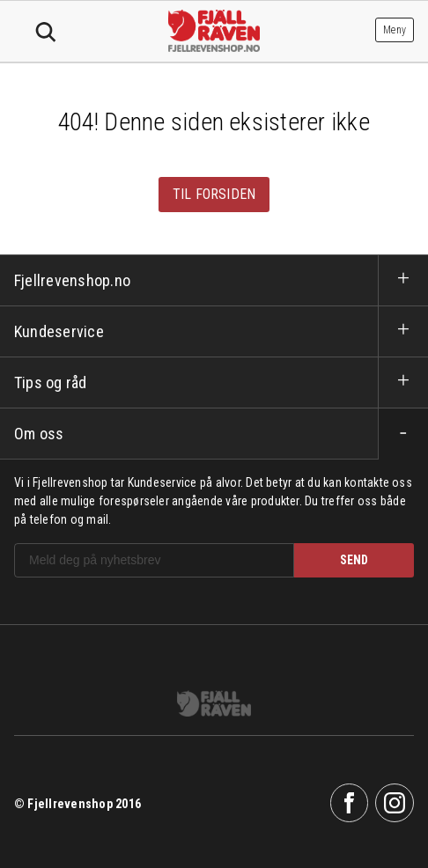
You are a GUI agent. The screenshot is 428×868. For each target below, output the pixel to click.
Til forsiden (214, 194)
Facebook (350, 803)
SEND (354, 560)
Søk (46, 33)
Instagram (395, 803)
